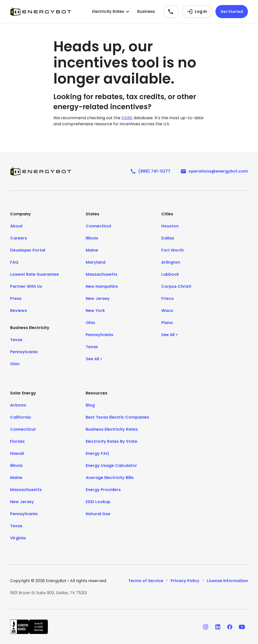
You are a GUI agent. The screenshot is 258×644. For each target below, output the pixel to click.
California (20, 417)
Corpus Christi (176, 286)
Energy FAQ (97, 453)
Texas (16, 340)
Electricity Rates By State (111, 441)
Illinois (92, 238)
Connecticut (99, 226)
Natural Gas (98, 514)
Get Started (232, 12)
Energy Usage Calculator (111, 466)
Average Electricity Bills (110, 478)
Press (16, 298)
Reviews (19, 311)
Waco (167, 311)
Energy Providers (103, 490)
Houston (170, 226)
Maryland (95, 262)
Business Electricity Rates (112, 429)
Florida (17, 441)
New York (95, 311)
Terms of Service (146, 581)
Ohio (15, 364)
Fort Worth (172, 250)
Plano (167, 323)
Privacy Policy (185, 581)
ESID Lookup (98, 502)
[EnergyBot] (41, 171)
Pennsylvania (24, 352)
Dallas (168, 238)
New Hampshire (102, 286)
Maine (92, 250)
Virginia (18, 538)
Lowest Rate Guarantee (35, 274)
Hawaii (17, 453)
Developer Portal (28, 250)
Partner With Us (26, 286)
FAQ (14, 262)
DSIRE (127, 118)
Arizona (18, 405)
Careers (19, 238)
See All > (94, 359)
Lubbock (170, 274)
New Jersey (98, 298)
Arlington (171, 262)
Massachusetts (102, 274)
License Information (227, 581)
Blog (90, 405)
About (16, 226)
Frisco (168, 298)
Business (146, 11)
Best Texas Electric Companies (117, 417)
